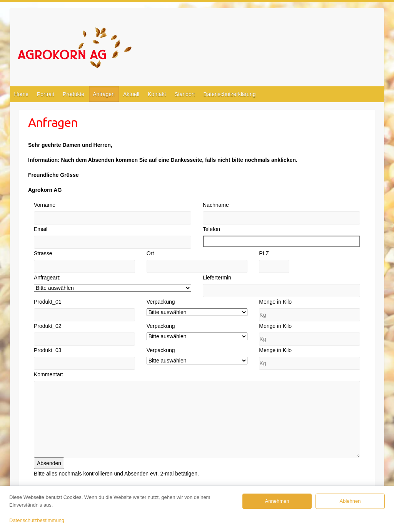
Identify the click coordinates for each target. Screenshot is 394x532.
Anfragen (104, 94)
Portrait (46, 94)
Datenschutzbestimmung (37, 520)
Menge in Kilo (275, 302)
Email (41, 229)
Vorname (45, 205)
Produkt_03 (48, 350)
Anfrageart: (47, 278)
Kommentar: (48, 374)
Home (21, 94)
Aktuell (131, 94)
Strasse (43, 253)
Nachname (216, 205)
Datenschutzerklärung (229, 94)
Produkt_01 (48, 302)
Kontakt (157, 94)
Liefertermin (217, 278)
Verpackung (161, 302)
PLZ (264, 253)
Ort (150, 253)
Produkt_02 (48, 326)
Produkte (73, 94)
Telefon (211, 229)
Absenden (49, 463)
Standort (184, 94)
